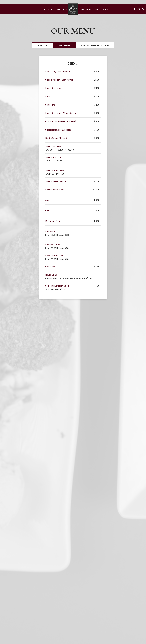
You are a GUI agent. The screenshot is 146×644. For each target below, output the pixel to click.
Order (65, 9)
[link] (73, 9)
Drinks (59, 9)
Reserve (82, 9)
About (47, 9)
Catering (97, 9)
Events (105, 9)
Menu (53, 9)
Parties (89, 9)
